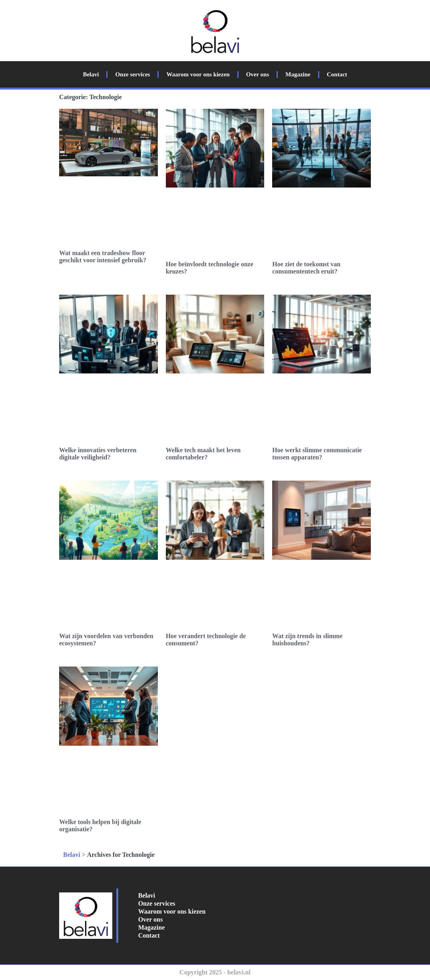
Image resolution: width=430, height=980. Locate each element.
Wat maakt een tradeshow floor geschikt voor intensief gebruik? (103, 256)
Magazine (298, 74)
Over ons (258, 74)
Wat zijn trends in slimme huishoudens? (307, 640)
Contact (337, 74)
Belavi (91, 74)
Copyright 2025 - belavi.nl (215, 972)
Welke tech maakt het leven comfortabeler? (203, 454)
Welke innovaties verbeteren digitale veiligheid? (98, 454)
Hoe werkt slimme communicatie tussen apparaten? (317, 454)
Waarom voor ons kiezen (198, 74)
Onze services (132, 74)
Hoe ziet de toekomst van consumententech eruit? (306, 268)
